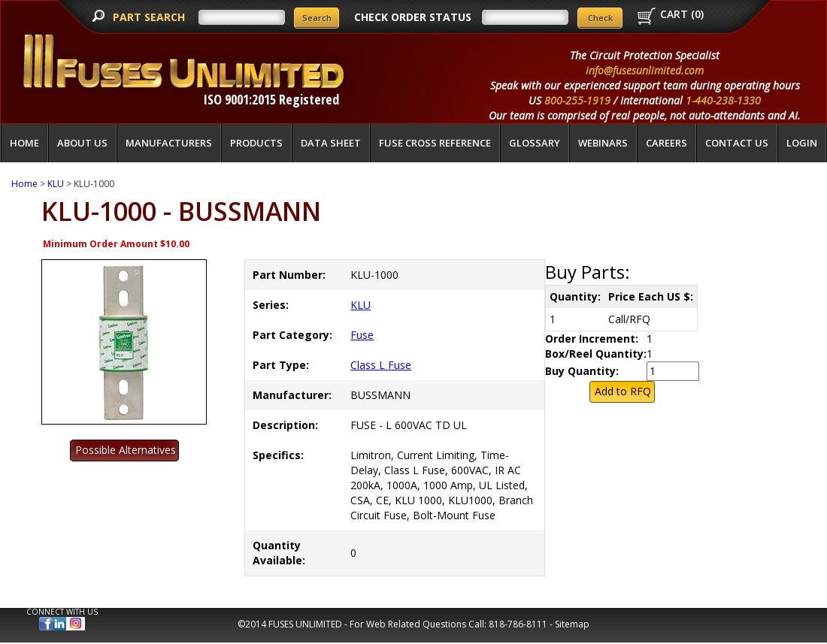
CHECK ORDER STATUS (413, 17)
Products (256, 143)
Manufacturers (169, 143)
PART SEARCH (150, 17)
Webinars (603, 143)
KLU (56, 184)
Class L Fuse (381, 365)
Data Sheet (331, 143)
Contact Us (737, 143)
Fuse (362, 335)
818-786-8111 (518, 624)
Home (24, 143)
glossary (535, 143)
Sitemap (572, 624)
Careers (666, 143)
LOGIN (802, 143)
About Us (82, 143)
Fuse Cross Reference (435, 143)
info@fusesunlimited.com (645, 70)
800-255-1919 (577, 100)
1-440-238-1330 (723, 100)
